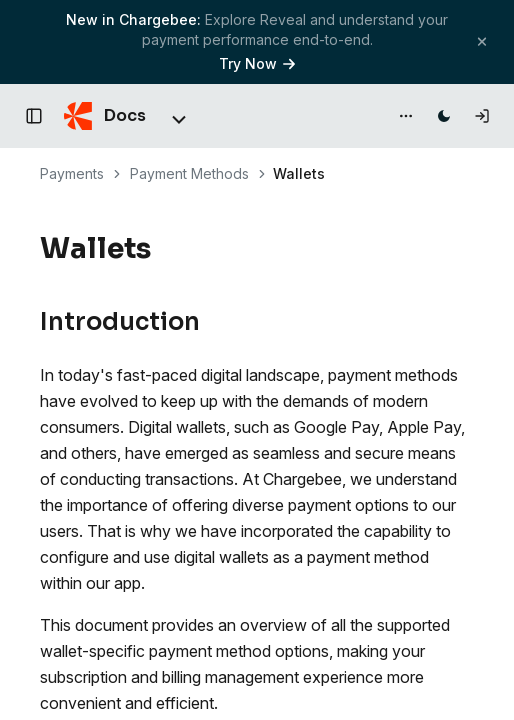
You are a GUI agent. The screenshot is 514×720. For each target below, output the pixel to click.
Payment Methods (189, 173)
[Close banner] (482, 41)
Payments (72, 173)
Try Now (257, 63)
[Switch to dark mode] (444, 116)
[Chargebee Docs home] (105, 116)
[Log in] (482, 116)
